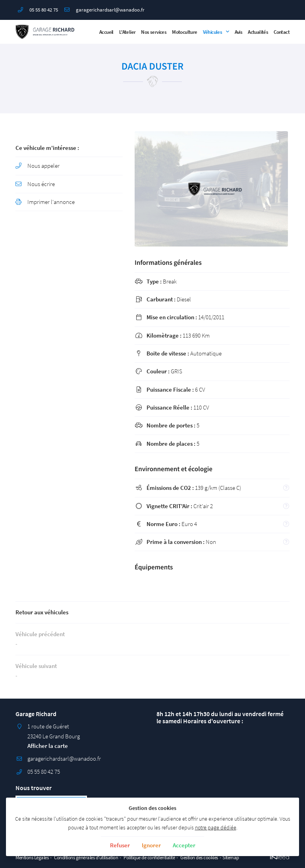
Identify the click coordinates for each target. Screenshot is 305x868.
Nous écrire (41, 184)
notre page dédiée (216, 828)
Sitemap (231, 857)
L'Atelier (127, 32)
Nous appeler (43, 166)
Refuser (120, 845)
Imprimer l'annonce (51, 202)
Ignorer (151, 845)
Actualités (258, 32)
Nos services (154, 32)
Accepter (184, 845)
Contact (282, 32)
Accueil (106, 32)
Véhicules (213, 32)
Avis (239, 32)
